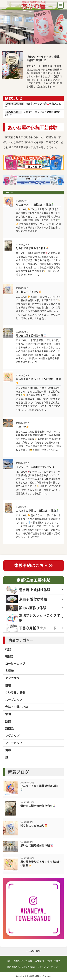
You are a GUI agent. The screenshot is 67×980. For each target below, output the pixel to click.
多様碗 (9, 671)
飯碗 (8, 721)
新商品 (9, 729)
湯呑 (8, 750)
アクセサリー (14, 678)
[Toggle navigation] (61, 5)
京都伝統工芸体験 (34, 580)
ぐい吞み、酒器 (15, 692)
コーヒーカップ (15, 664)
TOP (9, 961)
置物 (8, 685)
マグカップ (12, 736)
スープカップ (14, 700)
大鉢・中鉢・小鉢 (17, 707)
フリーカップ (14, 743)
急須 (8, 714)
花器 (8, 649)
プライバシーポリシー (49, 967)
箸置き (9, 656)
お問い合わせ (53, 961)
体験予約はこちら (33, 566)
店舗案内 (39, 961)
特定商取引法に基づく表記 (21, 967)
